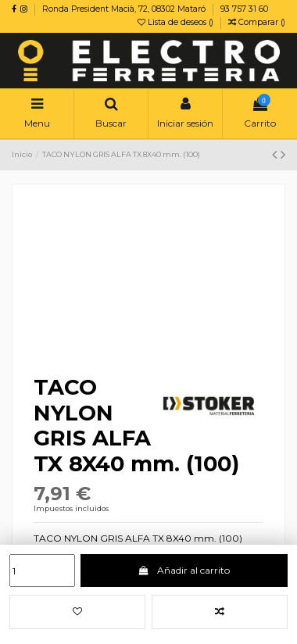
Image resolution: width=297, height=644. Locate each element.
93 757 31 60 (244, 9)
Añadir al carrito (184, 570)
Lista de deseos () (177, 22)
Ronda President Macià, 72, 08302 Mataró (125, 9)
